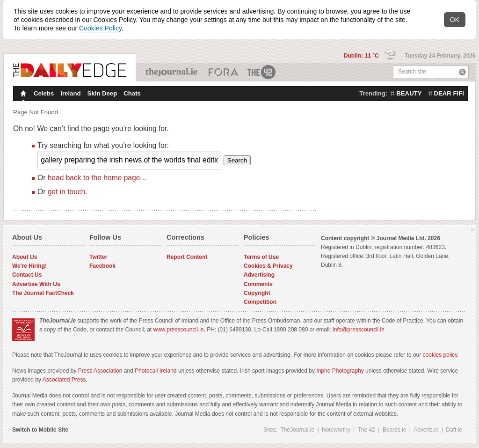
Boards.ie (395, 430)
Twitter (98, 257)
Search (462, 72)
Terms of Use (261, 257)
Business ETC (223, 72)
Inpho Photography (340, 371)
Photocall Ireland (156, 371)
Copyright (257, 293)
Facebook (102, 266)
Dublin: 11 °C (362, 56)
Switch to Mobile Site (40, 430)
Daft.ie (454, 430)
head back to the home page (94, 178)
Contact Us (27, 275)
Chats (132, 93)
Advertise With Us (36, 284)
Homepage (22, 95)
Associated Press (64, 380)
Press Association (100, 371)
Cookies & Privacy (268, 266)
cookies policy (440, 355)
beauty (409, 93)
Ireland (70, 93)
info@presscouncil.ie (359, 330)
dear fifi (449, 93)
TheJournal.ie (172, 72)
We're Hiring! (29, 266)
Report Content (187, 257)
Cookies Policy (100, 28)
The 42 (262, 72)
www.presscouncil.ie (178, 330)
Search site (412, 72)
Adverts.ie (426, 430)
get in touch (67, 192)
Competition (260, 302)
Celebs (44, 93)
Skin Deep (102, 93)
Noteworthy (336, 430)
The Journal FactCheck (43, 293)
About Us (25, 257)
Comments (258, 284)
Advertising (259, 275)
